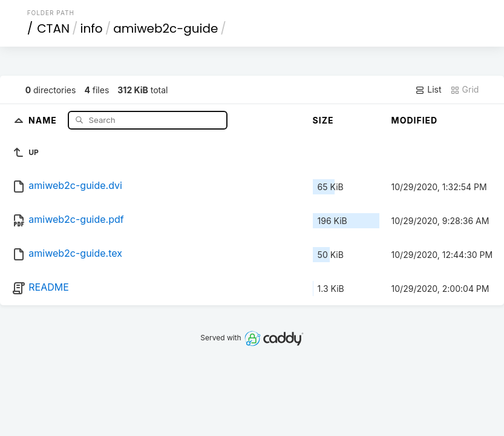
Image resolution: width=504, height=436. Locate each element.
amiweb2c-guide (165, 28)
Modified (415, 120)
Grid (465, 90)
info (92, 28)
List (428, 90)
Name (44, 120)
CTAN (53, 28)
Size (323, 120)
